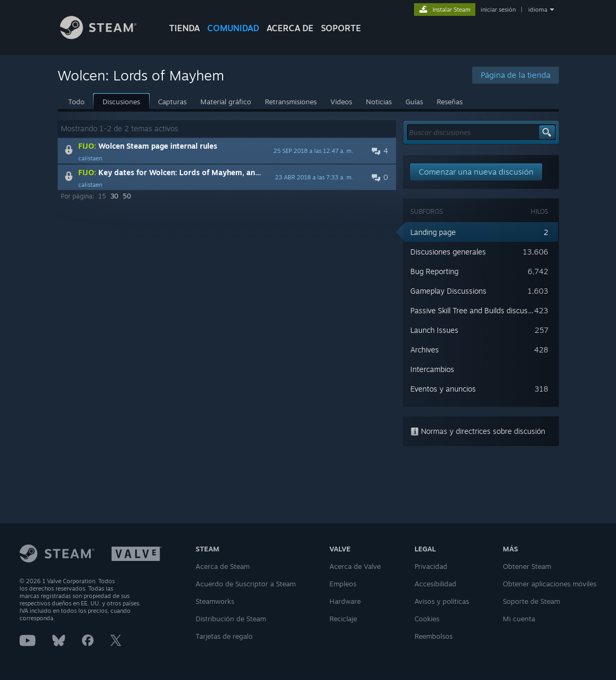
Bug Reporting (434, 271)
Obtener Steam (527, 566)
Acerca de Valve (355, 566)
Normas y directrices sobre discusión (478, 431)
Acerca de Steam (223, 566)
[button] (227, 151)
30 (114, 196)
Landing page (433, 232)
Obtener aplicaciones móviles (550, 584)
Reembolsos (434, 636)
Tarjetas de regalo (224, 636)
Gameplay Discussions (448, 291)
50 (127, 196)
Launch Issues (434, 330)
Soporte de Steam (531, 601)
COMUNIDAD (233, 28)
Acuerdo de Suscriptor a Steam (246, 584)
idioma (538, 10)
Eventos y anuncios (443, 389)
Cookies (427, 619)
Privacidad (431, 566)
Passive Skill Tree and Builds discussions (478, 310)
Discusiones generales (448, 252)
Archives (425, 350)
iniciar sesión (498, 10)
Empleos (343, 584)
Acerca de (290, 28)
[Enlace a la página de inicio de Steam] (106, 36)
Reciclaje (343, 619)
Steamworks (215, 601)
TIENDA (185, 28)
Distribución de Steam (231, 619)
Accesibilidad (435, 584)
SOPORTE (341, 28)
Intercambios (432, 369)
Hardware (345, 601)
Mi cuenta (519, 619)
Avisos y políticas (442, 601)
